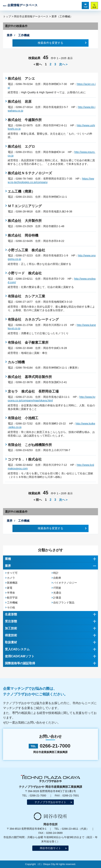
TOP (86, 7)
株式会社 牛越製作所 (25, 120)
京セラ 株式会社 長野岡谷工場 (33, 391)
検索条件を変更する (50, 43)
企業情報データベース (20, 5)
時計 (56, 573)
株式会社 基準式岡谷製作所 (30, 377)
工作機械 (12, 603)
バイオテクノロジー (65, 583)
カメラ (11, 578)
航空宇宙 (12, 598)
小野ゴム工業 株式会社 (26, 250)
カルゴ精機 (16, 362)
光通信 (57, 593)
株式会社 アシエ (21, 79)
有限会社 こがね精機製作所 (30, 445)
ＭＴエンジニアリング (25, 206)
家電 (10, 588)
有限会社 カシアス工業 (26, 296)
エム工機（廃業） (21, 191)
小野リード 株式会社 (25, 273)
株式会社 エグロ (21, 147)
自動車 (57, 578)
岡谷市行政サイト (50, 848)
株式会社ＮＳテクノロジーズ (30, 173)
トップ (7, 16)
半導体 (11, 593)
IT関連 (57, 588)
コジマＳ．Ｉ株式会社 (25, 459)
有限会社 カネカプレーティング (33, 319)
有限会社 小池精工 (23, 418)
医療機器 (12, 583)
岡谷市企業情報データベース (31, 16)
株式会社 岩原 (20, 102)
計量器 (57, 598)
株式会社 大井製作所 (25, 221)
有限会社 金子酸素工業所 (28, 343)
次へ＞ (64, 64)
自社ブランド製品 (64, 603)
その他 (11, 607)
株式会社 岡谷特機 (23, 235)
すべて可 (12, 573)
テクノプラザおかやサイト (50, 802)
